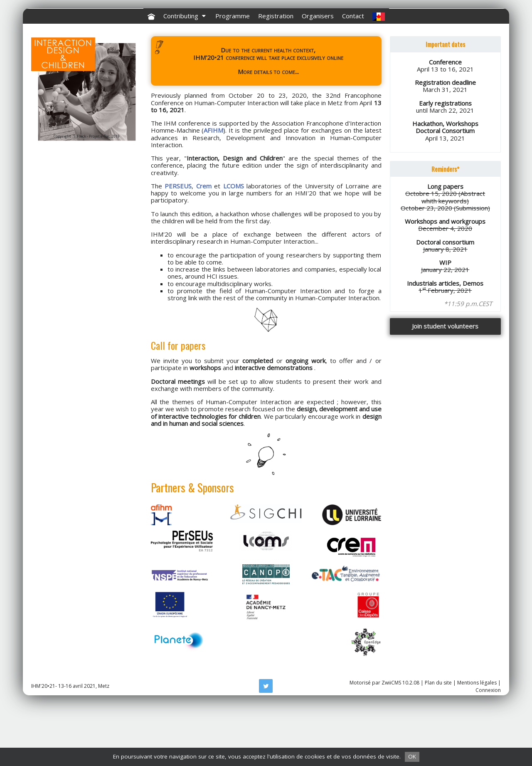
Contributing (185, 78)
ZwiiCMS (391, 745)
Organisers (318, 78)
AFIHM (213, 193)
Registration (276, 78)
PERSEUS (178, 248)
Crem (204, 248)
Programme (233, 78)
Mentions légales (477, 745)
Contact (353, 78)
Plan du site (438, 745)
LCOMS (234, 248)
